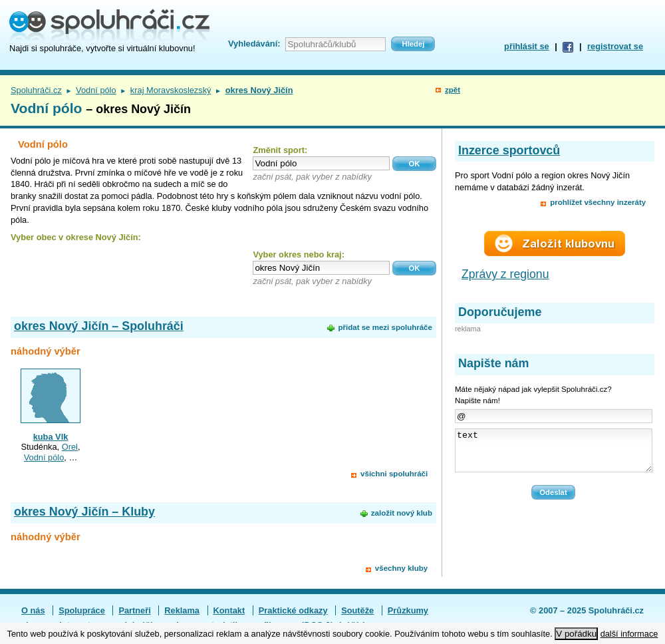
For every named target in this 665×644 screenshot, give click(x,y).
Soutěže (357, 610)
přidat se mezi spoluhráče (385, 327)
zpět (453, 90)
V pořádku (576, 634)
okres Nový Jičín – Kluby (84, 512)
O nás (33, 610)
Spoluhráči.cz (36, 90)
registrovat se (615, 46)
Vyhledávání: (254, 44)
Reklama (182, 610)
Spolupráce (82, 610)
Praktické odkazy (293, 610)
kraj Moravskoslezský (171, 90)
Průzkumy (408, 610)
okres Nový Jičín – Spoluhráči (99, 326)
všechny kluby (401, 568)
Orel (70, 447)
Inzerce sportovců (509, 150)
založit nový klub (402, 513)
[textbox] (321, 163)
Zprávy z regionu (505, 274)
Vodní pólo (96, 90)
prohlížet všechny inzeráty (598, 202)
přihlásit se (527, 46)
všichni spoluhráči (394, 474)
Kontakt (229, 610)
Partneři (134, 610)
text (554, 454)
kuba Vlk (51, 437)
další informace (629, 634)
